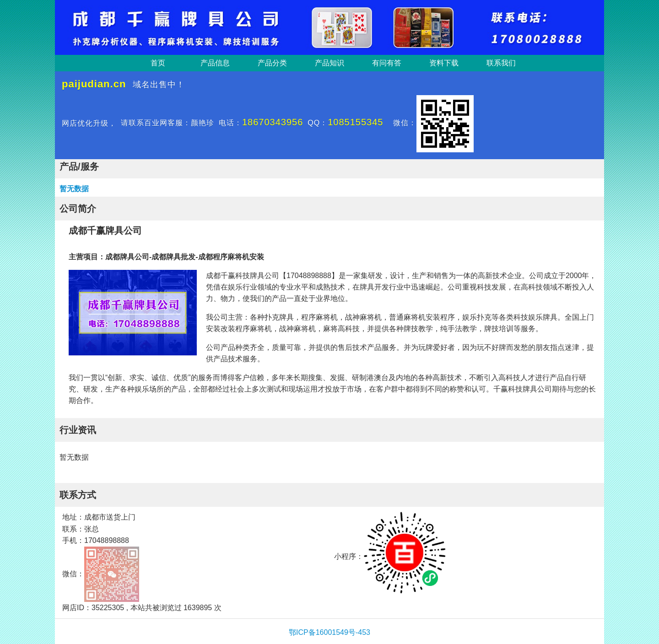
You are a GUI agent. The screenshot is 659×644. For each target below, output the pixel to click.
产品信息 (215, 63)
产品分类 (272, 63)
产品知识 (329, 63)
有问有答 (387, 63)
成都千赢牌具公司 (105, 231)
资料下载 (444, 63)
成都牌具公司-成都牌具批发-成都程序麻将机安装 (185, 257)
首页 (158, 63)
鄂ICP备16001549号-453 (329, 632)
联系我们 (501, 63)
